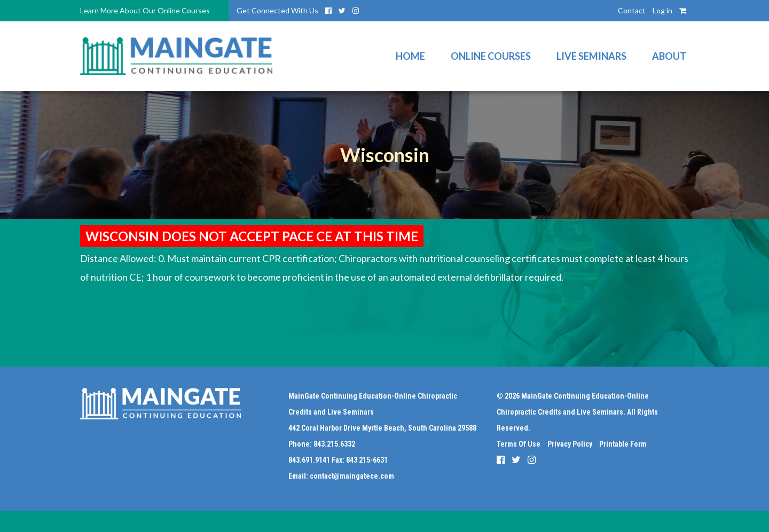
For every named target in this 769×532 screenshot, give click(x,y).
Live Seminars (591, 56)
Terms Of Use (519, 444)
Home (410, 56)
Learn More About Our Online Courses (145, 10)
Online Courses (491, 56)
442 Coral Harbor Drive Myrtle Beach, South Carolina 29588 (382, 428)
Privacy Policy (570, 444)
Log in (662, 10)
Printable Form (623, 444)
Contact (632, 10)
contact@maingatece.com (352, 476)
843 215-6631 (367, 460)
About (669, 56)
